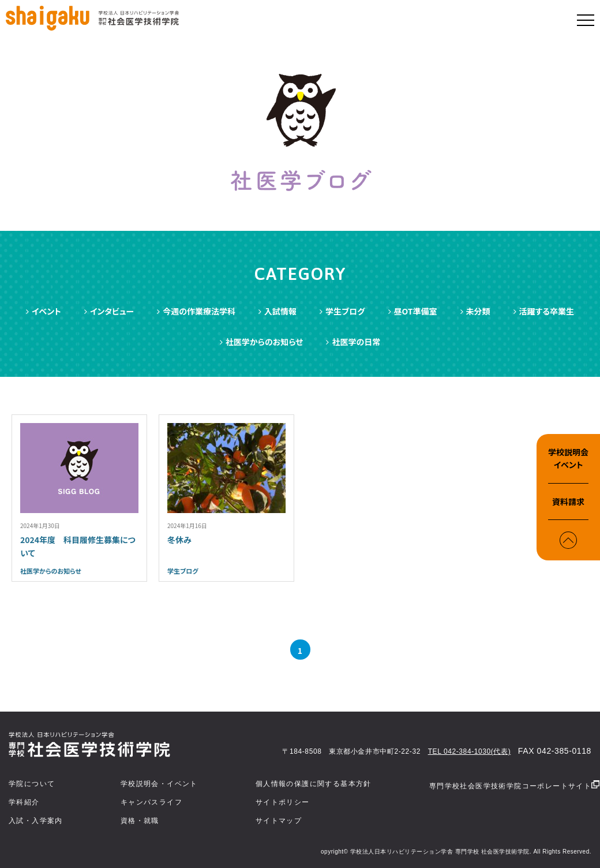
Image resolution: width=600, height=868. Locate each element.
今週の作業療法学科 (196, 311)
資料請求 (568, 502)
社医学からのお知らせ (262, 342)
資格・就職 (140, 821)
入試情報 (277, 311)
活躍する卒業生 (544, 311)
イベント (44, 311)
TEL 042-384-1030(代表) (470, 751)
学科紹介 (24, 802)
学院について (32, 784)
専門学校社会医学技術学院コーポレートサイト (514, 785)
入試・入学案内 (36, 821)
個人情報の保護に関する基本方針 (314, 784)
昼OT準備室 (413, 311)
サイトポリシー (283, 802)
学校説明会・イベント (159, 784)
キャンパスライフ (151, 802)
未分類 (475, 311)
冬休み (179, 540)
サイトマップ (279, 821)
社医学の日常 (353, 342)
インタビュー (109, 311)
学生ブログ (342, 311)
